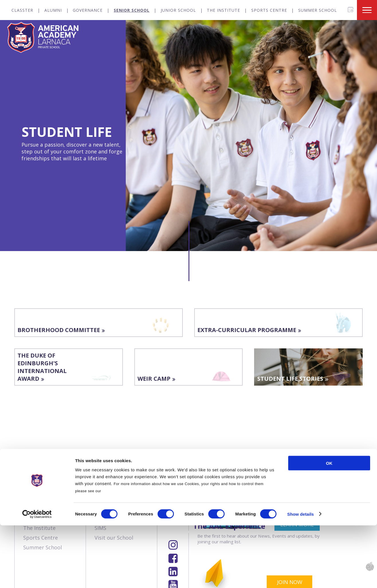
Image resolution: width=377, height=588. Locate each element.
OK (329, 526)
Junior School (178, 10)
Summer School (318, 10)
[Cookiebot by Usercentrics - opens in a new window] (37, 577)
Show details (301, 577)
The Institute (223, 10)
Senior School (132, 10)
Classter (22, 10)
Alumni (53, 10)
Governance (88, 10)
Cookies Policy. (117, 554)
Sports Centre (269, 10)
